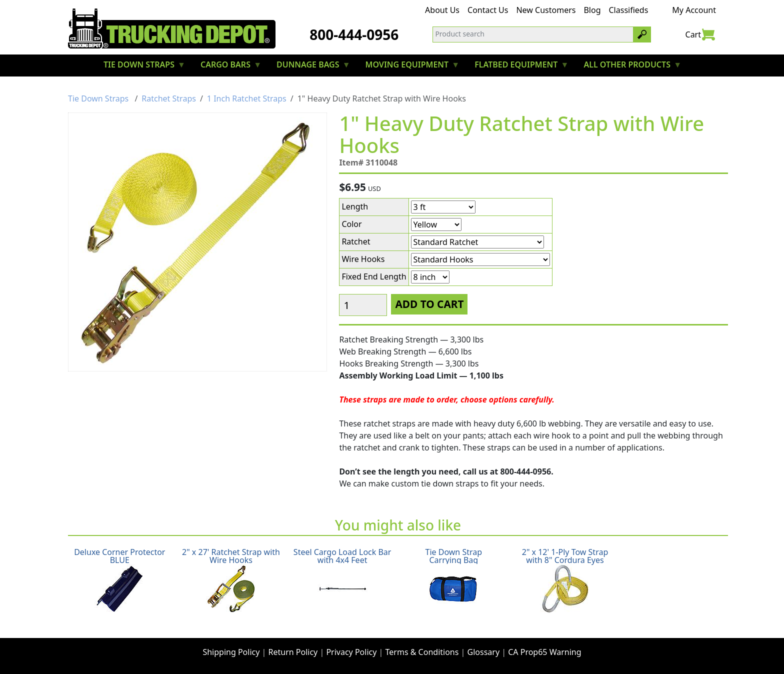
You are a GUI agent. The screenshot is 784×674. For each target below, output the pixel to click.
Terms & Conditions (422, 652)
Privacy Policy (351, 652)
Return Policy (293, 652)
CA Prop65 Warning (544, 652)
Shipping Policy (231, 652)
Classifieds (629, 10)
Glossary (484, 652)
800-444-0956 (354, 34)
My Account (694, 10)
